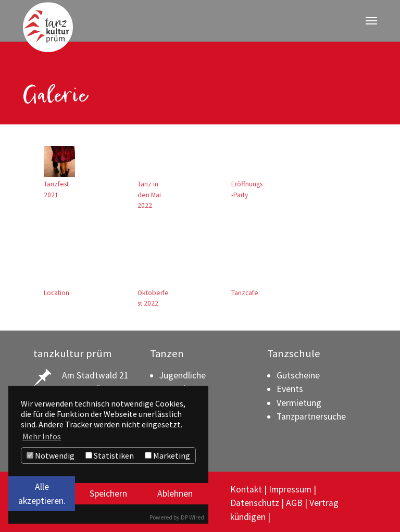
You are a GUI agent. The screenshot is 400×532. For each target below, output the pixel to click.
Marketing (167, 455)
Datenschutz (255, 500)
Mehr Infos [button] (42, 436)
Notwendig (51, 455)
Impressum (290, 487)
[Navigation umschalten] (371, 21)
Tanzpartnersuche (311, 414)
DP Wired (192, 517)
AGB (294, 500)
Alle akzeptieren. (42, 493)
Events (290, 386)
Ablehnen (175, 493)
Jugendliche (183, 372)
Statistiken (110, 455)
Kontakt (246, 487)
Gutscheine (298, 372)
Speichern (108, 493)
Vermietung (299, 400)
